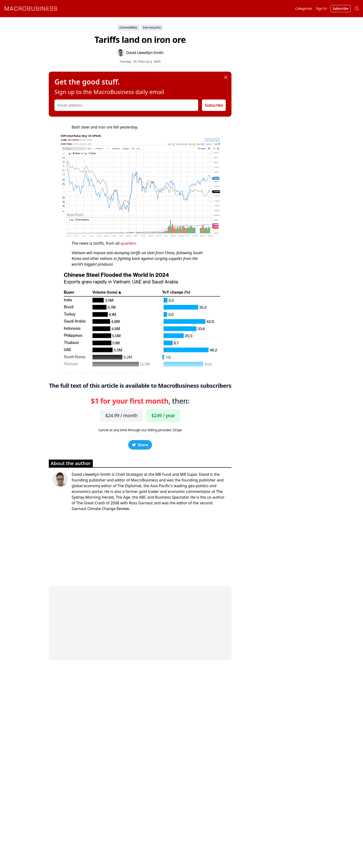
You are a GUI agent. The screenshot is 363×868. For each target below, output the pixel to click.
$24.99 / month (121, 415)
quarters (128, 243)
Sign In (321, 8)
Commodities (128, 27)
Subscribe (214, 105)
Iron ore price (152, 27)
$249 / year (163, 415)
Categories (304, 8)
